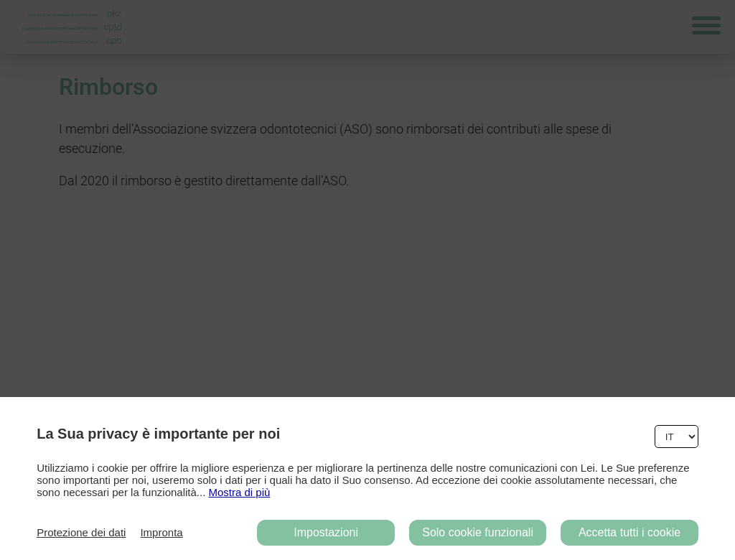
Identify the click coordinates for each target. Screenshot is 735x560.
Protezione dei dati (81, 532)
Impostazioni (326, 532)
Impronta (161, 532)
